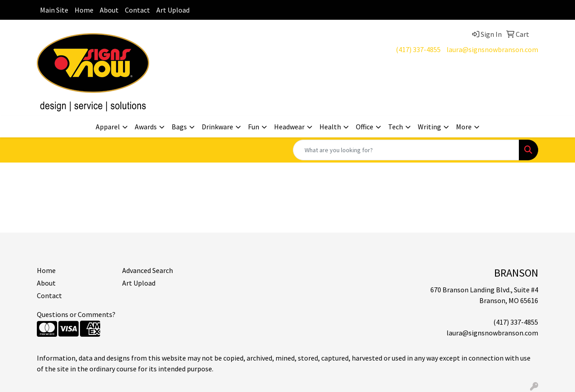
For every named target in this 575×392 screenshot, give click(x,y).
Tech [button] (396, 127)
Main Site (54, 10)
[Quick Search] (406, 150)
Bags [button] (179, 127)
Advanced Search (148, 270)
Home (84, 10)
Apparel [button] (108, 127)
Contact (137, 10)
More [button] (464, 127)
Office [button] (365, 127)
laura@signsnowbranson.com (492, 49)
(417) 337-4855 (418, 49)
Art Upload (173, 10)
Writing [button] (429, 127)
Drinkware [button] (217, 127)
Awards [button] (146, 127)
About (109, 10)
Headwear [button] (289, 127)
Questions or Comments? (76, 314)
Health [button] (330, 127)
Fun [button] (254, 127)
